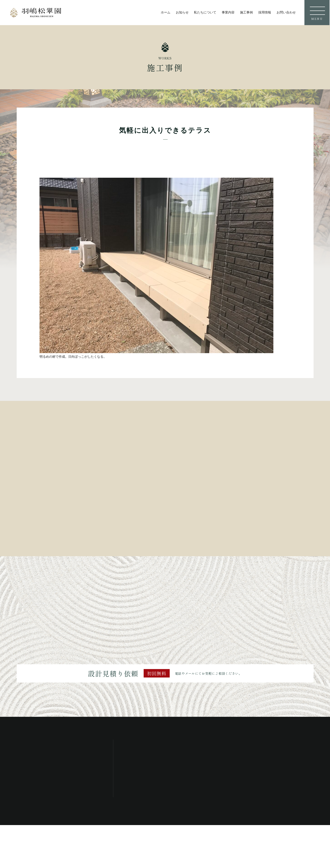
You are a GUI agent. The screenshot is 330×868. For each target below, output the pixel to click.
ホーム (166, 12)
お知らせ (182, 12)
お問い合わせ (286, 12)
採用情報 (265, 12)
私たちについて (205, 12)
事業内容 (228, 12)
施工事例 (246, 12)
